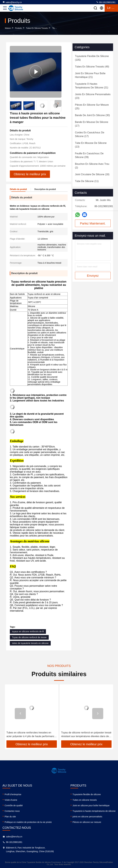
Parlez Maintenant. (93, 223)
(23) (93, 96)
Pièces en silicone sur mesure (87, 822)
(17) (92, 124)
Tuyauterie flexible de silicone (87, 794)
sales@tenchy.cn (12, 2)
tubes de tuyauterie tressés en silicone (30, 643)
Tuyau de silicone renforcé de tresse (29, 637)
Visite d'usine (11, 800)
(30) (92, 115)
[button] (58, 103)
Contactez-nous (12, 811)
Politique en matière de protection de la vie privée (28, 822)
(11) (87, 181)
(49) (92, 67)
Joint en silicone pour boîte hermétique (91, 805)
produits (18, 28)
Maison (8, 28)
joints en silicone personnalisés (87, 817)
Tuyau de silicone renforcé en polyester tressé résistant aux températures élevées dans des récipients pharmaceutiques (86, 735)
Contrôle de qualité (14, 805)
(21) (90, 75)
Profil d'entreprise (13, 794)
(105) (92, 58)
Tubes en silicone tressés (37, 28)
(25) (92, 107)
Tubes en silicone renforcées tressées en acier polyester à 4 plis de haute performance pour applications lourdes (31, 735)
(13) (91, 145)
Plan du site (10, 817)
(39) (89, 155)
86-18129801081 (106, 2)
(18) (92, 174)
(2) (92, 166)
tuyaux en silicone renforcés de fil (28, 631)
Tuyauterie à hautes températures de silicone (94, 811)
